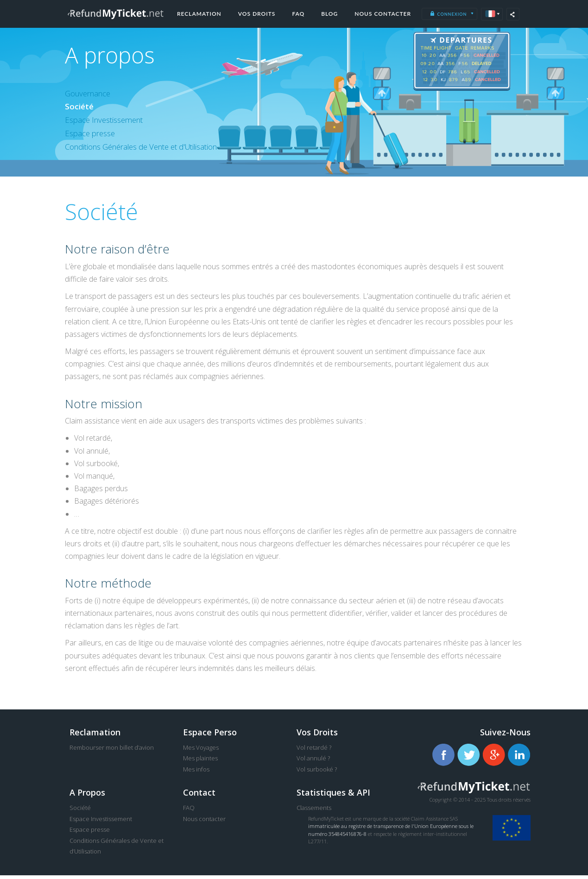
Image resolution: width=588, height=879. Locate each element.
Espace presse (92, 136)
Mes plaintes (200, 762)
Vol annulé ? (313, 762)
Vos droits (257, 14)
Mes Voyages (201, 751)
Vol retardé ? (314, 751)
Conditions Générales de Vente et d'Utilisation (152, 150)
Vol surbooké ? (317, 773)
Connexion (448, 14)
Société (80, 108)
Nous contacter (383, 14)
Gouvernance (90, 94)
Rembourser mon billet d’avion (112, 751)
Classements (314, 812)
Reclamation (199, 14)
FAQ (298, 14)
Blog (329, 14)
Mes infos (196, 773)
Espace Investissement (108, 122)
